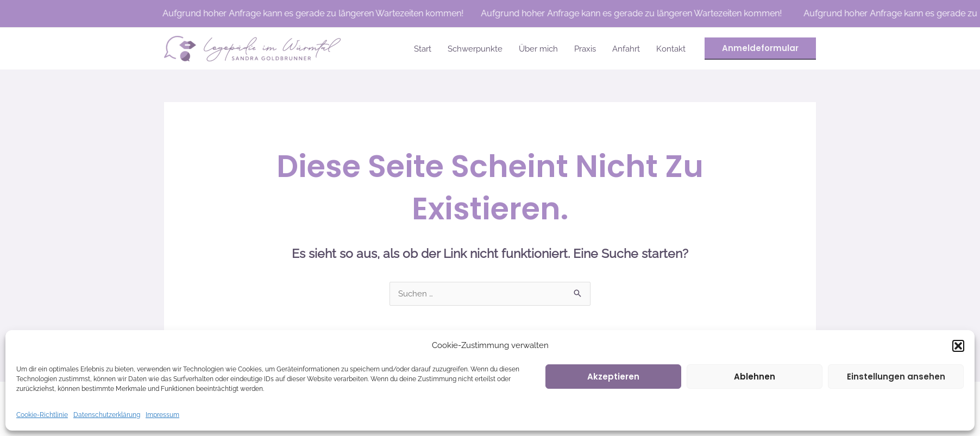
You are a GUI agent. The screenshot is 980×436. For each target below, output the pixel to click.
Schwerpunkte (475, 49)
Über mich (538, 49)
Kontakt (671, 49)
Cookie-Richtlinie (42, 415)
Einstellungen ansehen (896, 377)
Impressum (162, 415)
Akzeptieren (613, 377)
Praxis (585, 49)
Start (423, 49)
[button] (958, 346)
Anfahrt (626, 49)
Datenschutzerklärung (107, 415)
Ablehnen (755, 377)
